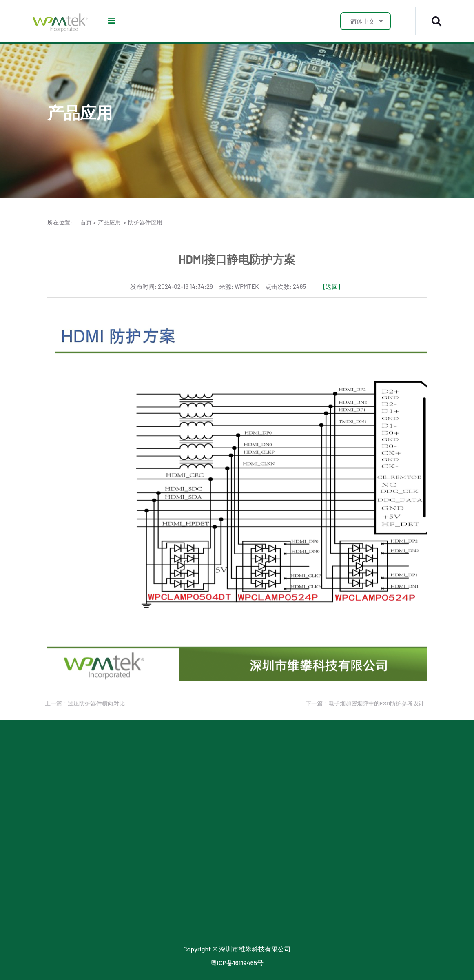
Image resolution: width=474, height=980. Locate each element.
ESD (53, 767)
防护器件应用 (145, 222)
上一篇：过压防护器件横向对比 (83, 703)
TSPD (55, 853)
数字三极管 (64, 896)
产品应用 (109, 222)
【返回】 (332, 286)
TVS (53, 782)
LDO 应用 (136, 782)
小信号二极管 (67, 839)
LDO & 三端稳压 (70, 796)
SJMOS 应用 (141, 796)
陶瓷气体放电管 (70, 867)
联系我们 (288, 782)
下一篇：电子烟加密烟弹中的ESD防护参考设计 (363, 703)
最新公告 (212, 796)
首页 (86, 222)
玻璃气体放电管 (70, 881)
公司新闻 (212, 782)
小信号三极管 (67, 824)
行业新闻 (212, 767)
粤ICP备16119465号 (237, 963)
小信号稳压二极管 (73, 924)
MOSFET (59, 810)
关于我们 (288, 767)
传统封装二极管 (70, 910)
